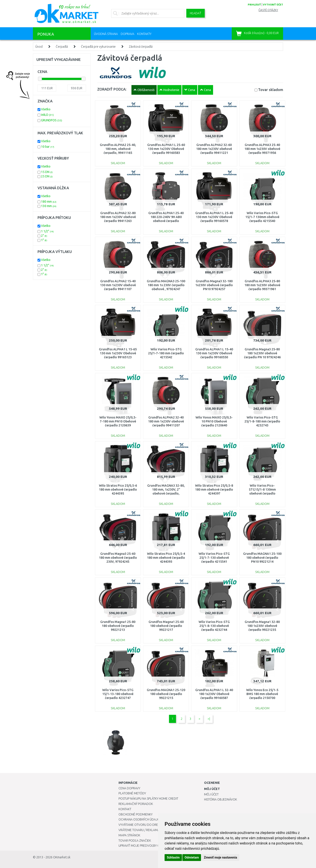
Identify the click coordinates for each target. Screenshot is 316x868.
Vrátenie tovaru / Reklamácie (141, 830)
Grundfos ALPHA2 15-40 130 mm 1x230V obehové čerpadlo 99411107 (118, 285)
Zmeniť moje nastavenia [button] (220, 857)
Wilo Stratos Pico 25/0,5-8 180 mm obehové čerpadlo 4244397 (214, 490)
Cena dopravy (129, 788)
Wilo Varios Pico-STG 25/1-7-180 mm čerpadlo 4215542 (166, 353)
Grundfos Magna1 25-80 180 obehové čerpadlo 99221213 (118, 626)
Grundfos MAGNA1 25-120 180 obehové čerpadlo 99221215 (166, 694)
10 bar (48, 147)
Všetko (46, 109)
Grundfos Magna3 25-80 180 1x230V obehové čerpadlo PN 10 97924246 (262, 353)
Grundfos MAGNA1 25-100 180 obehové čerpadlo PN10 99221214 (262, 558)
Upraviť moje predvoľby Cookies (144, 846)
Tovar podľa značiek (135, 841)
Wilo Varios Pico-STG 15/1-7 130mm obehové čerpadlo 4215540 (262, 217)
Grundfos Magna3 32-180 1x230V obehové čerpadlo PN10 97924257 (214, 285)
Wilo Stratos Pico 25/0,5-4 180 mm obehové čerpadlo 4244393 (166, 558)
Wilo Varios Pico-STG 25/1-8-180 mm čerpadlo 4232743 (262, 421)
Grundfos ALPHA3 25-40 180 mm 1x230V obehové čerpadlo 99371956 (262, 149)
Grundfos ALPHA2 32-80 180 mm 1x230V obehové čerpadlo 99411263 (118, 217)
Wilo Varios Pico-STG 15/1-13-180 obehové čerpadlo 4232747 (118, 694)
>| (209, 719)
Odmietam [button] (192, 857)
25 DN (47, 176)
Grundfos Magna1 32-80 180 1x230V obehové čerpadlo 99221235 (262, 626)
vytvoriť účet (273, 5)
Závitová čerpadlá (141, 47)
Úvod (39, 47)
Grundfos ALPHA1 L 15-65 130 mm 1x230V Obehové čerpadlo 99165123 (118, 353)
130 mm (49, 206)
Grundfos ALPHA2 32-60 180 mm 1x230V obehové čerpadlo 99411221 (214, 149)
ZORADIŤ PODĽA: (112, 89)
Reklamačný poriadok (136, 804)
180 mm (49, 202)
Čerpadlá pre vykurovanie (98, 47)
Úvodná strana (106, 34)
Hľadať (196, 13)
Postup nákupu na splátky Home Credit (148, 799)
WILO (47, 115)
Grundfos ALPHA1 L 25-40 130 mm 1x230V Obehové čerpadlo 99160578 (214, 217)
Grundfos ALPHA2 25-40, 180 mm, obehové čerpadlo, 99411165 (118, 149)
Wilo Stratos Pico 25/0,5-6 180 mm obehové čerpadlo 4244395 (118, 490)
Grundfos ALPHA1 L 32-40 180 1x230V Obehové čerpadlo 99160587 (214, 694)
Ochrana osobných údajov (140, 819)
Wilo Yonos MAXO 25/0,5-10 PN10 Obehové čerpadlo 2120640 (214, 421)
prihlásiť (254, 5)
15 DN (47, 172)
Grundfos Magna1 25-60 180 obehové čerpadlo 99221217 (166, 626)
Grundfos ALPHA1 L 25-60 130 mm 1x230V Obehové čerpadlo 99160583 (166, 149)
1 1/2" (47, 231)
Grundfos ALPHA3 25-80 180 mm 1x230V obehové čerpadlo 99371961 (262, 285)
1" (44, 240)
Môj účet (211, 794)
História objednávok (221, 799)
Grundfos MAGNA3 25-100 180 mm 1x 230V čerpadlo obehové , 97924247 (166, 285)
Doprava (127, 34)
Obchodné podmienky (136, 814)
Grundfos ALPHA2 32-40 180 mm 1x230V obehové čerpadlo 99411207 (166, 421)
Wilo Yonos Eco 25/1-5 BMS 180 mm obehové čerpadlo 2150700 (262, 694)
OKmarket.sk (62, 857)
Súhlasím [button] (173, 857)
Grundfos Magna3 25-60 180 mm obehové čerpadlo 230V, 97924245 (118, 558)
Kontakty (144, 34)
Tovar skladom (271, 90)
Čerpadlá (62, 47)
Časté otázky (268, 10)
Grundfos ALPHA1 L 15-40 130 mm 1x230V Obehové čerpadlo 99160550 (214, 353)
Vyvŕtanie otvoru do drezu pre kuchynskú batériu (158, 825)
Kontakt (125, 809)
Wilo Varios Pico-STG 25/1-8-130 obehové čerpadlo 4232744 (214, 626)
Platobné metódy (132, 793)
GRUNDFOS (52, 120)
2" (44, 236)
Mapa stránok (129, 835)
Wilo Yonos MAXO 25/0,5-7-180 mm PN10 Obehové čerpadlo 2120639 (118, 421)
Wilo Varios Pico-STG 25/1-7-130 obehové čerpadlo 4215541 (214, 558)
